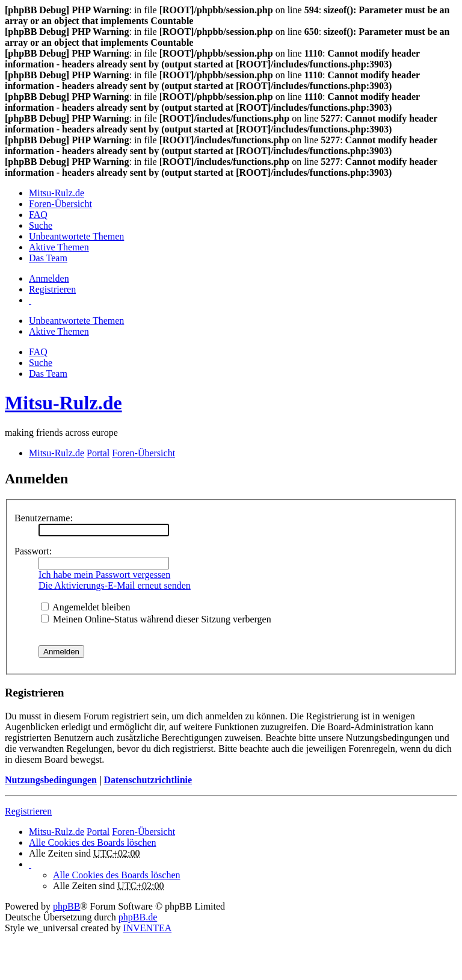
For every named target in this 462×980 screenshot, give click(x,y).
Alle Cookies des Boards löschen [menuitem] (93, 842)
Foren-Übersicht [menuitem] (60, 204)
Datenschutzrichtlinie (148, 780)
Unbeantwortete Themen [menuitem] (76, 236)
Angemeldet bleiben (85, 607)
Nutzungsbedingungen (51, 780)
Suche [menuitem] (41, 225)
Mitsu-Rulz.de (63, 403)
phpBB (66, 906)
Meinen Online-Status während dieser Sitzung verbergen (156, 619)
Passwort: (33, 551)
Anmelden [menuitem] (49, 278)
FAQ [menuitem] (38, 215)
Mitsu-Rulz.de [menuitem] (57, 193)
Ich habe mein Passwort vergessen (104, 575)
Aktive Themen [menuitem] (59, 247)
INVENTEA (147, 928)
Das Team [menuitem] (48, 258)
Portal (98, 453)
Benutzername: (44, 518)
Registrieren (28, 811)
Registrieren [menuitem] (52, 289)
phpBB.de (138, 917)
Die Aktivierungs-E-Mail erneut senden (115, 585)
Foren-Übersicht (143, 832)
